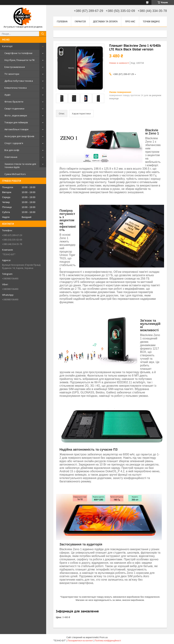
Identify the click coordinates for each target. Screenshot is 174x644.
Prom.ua (104, 637)
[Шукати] (43, 34)
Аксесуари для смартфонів (19, 136)
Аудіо (7, 95)
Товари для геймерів (16, 122)
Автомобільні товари (16, 129)
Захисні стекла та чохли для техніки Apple (20, 166)
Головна (62, 21)
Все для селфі (12, 150)
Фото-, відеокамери (16, 115)
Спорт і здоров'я (14, 143)
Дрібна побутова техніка (19, 81)
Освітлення (11, 157)
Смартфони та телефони (18, 53)
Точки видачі (151, 21)
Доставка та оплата (105, 21)
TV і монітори (12, 74)
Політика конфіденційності (108, 641)
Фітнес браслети (14, 102)
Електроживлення (15, 67)
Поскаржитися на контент (80, 641)
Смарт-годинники (14, 109)
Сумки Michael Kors (15, 174)
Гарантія (80, 21)
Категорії (7, 46)
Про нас (130, 21)
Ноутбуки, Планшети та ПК (20, 60)
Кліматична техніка (16, 88)
